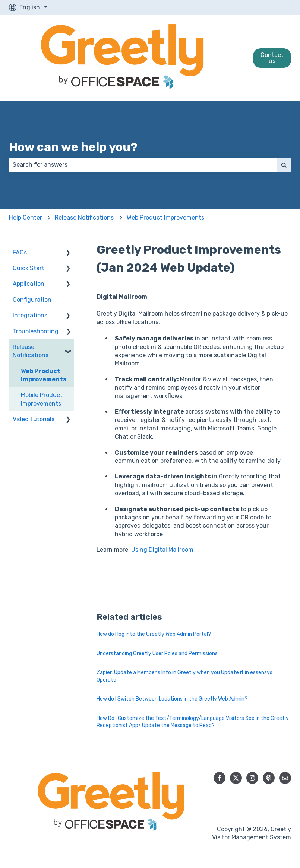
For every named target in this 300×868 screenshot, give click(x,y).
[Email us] (285, 778)
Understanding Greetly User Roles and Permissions (157, 654)
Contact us (272, 58)
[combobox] (143, 165)
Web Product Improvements (165, 217)
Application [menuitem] (29, 284)
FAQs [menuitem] (20, 252)
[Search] (284, 165)
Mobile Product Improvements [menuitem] (42, 399)
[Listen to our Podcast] (269, 778)
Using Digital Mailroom (162, 550)
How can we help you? (73, 147)
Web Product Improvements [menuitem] (44, 375)
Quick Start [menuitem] (29, 268)
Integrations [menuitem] (30, 315)
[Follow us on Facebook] (220, 778)
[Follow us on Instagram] (252, 778)
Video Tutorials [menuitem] (34, 419)
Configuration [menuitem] (32, 300)
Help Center (26, 217)
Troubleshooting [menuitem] (36, 331)
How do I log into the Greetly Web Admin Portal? (154, 634)
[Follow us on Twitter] (236, 778)
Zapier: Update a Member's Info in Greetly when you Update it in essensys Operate (184, 676)
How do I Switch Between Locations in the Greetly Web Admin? (172, 699)
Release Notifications (84, 217)
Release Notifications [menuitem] (31, 351)
